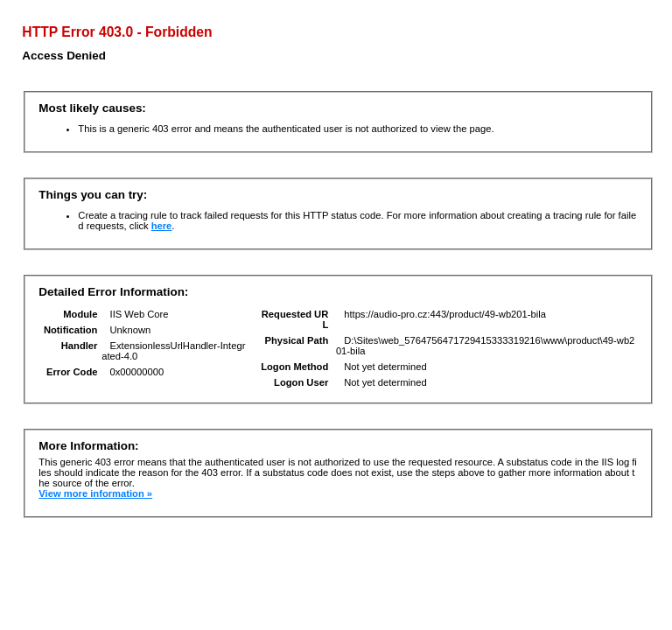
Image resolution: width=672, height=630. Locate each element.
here (162, 226)
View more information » (95, 493)
